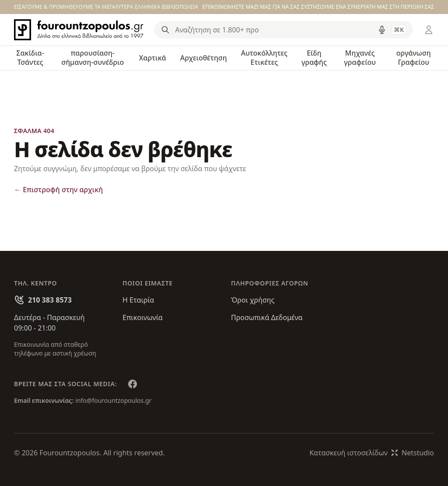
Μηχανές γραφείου (360, 58)
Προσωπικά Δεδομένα (267, 317)
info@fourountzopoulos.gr (113, 400)
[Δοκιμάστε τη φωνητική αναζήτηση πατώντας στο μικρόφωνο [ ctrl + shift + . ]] (382, 30)
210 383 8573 (50, 300)
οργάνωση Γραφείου (414, 58)
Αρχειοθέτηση (204, 58)
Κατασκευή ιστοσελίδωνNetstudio (372, 453)
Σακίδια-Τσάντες (30, 58)
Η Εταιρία (138, 300)
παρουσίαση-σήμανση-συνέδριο (93, 58)
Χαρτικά (153, 58)
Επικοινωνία (143, 317)
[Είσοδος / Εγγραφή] (429, 30)
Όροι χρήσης (253, 300)
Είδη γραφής (314, 58)
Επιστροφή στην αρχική (58, 190)
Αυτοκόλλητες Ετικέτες (264, 58)
